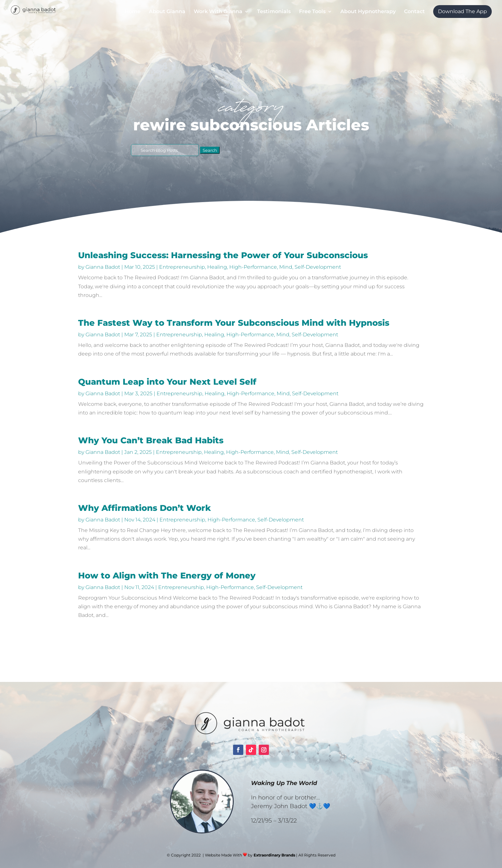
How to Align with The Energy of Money (167, 576)
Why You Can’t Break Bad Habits (151, 440)
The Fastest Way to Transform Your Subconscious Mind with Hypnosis (234, 323)
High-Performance (253, 267)
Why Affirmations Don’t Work (145, 508)
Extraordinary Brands (274, 855)
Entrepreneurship (182, 267)
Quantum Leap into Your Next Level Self (167, 382)
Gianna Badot (103, 267)
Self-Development (318, 267)
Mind (286, 267)
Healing (217, 267)
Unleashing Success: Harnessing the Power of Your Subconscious (223, 255)
